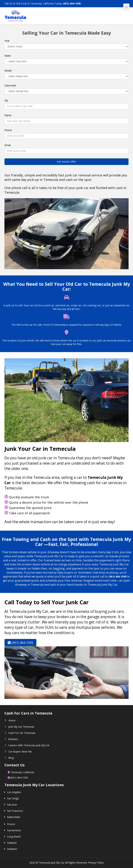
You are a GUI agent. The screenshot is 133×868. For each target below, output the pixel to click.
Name (8, 115)
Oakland (12, 843)
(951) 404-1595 (72, 3)
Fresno (11, 824)
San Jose (12, 805)
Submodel (10, 85)
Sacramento (14, 830)
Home (12, 720)
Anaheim (12, 849)
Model (8, 71)
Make (8, 56)
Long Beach (14, 836)
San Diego (13, 798)
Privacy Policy (96, 863)
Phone (8, 130)
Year (7, 41)
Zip (6, 100)
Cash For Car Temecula (22, 733)
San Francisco (15, 811)
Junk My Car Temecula (21, 727)
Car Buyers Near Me (20, 751)
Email (8, 145)
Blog (11, 758)
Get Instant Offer (66, 162)
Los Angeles (14, 792)
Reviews (13, 739)
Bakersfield (13, 817)
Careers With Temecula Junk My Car (29, 745)
